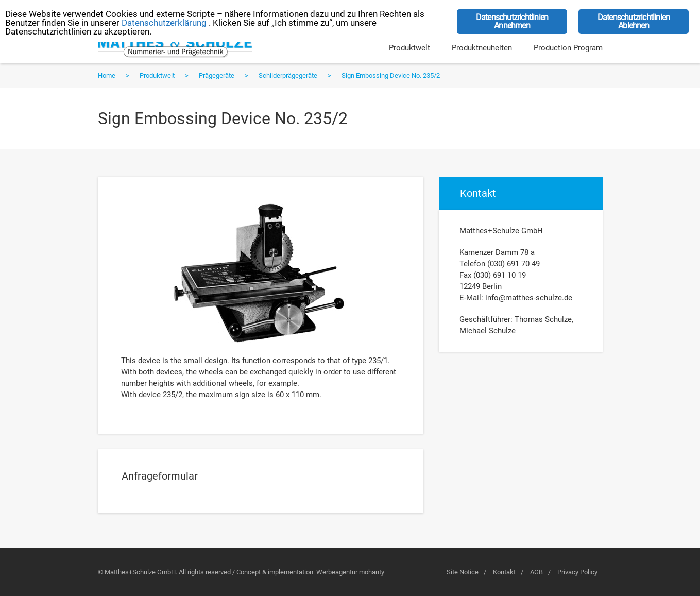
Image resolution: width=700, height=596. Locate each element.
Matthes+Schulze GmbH (175, 47)
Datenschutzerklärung (164, 23)
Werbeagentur (337, 572)
